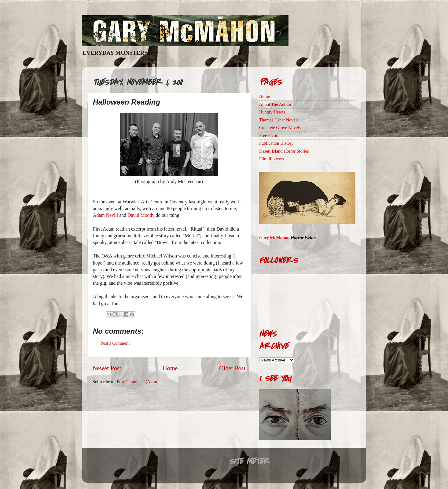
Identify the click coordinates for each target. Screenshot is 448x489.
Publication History (276, 143)
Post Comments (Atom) (138, 382)
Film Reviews (271, 159)
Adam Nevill (105, 215)
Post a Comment (115, 343)
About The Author (275, 104)
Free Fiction (270, 135)
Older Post (232, 368)
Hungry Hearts (272, 112)
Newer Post (107, 368)
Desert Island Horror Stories (284, 151)
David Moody (141, 215)
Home (170, 368)
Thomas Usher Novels (279, 120)
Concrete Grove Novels (280, 128)
